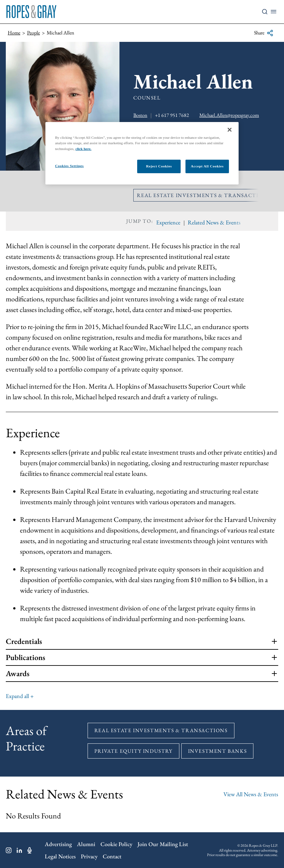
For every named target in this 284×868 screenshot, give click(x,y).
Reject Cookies (159, 166)
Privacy (89, 856)
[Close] (230, 130)
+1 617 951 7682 (172, 115)
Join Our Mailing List (163, 844)
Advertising (58, 844)
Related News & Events (214, 222)
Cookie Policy (116, 844)
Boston (140, 115)
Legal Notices (60, 856)
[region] (142, 153)
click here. (83, 148)
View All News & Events (251, 794)
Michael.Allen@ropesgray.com (229, 115)
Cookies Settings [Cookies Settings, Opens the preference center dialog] (69, 165)
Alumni (86, 844)
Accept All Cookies (207, 166)
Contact (112, 856)
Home (14, 33)
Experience (168, 222)
